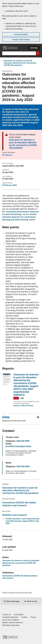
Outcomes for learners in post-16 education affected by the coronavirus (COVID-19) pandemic (20, 63)
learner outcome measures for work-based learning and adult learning (19, 217)
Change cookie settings (21, 40)
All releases (7, 155)
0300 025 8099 (23, 467)
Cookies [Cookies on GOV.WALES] (24, 617)
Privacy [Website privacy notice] (33, 617)
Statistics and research (15, 515)
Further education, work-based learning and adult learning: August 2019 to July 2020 (22, 521)
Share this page (13, 601)
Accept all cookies (21, 34)
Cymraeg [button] (34, 48)
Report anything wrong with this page (17, 593)
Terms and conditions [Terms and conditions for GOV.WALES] (11, 620)
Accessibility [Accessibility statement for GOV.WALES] (18, 615)
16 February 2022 (10, 185)
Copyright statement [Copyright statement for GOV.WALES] (10, 617)
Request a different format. (23, 406)
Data (6, 417)
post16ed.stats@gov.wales (18, 446)
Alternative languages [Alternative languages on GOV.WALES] (11, 625)
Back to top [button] (32, 601)
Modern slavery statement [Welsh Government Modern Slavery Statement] (13, 623)
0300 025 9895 (23, 441)
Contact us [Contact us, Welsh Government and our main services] (6, 615)
